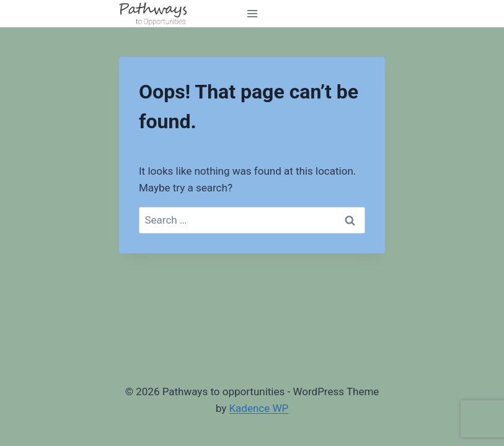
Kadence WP (259, 408)
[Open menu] (252, 13)
